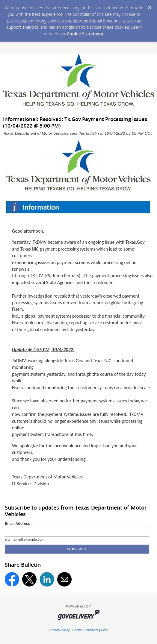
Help (104, 630)
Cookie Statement (85, 34)
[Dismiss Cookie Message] (150, 6)
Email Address (18, 524)
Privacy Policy (60, 630)
